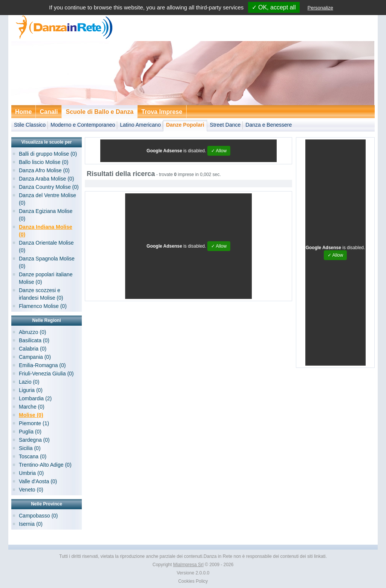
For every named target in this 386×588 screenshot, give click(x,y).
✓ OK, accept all (274, 7)
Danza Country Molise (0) (49, 187)
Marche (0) (32, 407)
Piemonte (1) (34, 423)
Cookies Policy (193, 581)
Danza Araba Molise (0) (46, 179)
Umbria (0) (31, 473)
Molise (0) (31, 415)
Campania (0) (35, 357)
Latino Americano (140, 125)
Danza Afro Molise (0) (44, 170)
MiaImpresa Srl (188, 565)
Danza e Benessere (269, 125)
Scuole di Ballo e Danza (100, 112)
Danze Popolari (185, 125)
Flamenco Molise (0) (43, 306)
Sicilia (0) (30, 448)
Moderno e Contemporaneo (83, 125)
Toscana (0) (33, 456)
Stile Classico (30, 125)
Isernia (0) (31, 524)
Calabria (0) (33, 349)
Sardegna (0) (34, 440)
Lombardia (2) (35, 398)
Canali (49, 112)
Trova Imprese (162, 112)
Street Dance (225, 125)
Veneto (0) (31, 490)
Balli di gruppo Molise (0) (48, 154)
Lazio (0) (29, 382)
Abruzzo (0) (32, 332)
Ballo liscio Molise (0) (44, 162)
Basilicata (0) (34, 340)
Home (23, 112)
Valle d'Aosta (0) (38, 481)
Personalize (320, 8)
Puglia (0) (30, 432)
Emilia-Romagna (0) (42, 365)
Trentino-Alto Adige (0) (45, 465)
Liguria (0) (31, 390)
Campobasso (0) (38, 516)
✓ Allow (219, 151)
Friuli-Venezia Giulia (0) (46, 374)
